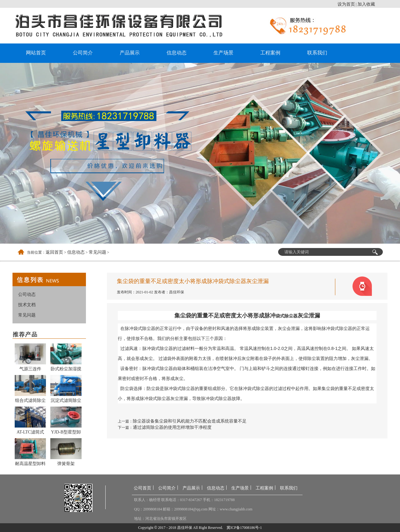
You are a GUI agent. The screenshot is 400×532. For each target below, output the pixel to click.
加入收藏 (366, 4)
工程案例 (270, 53)
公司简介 (83, 53)
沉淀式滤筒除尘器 (66, 402)
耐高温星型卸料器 (30, 465)
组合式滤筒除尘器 (30, 402)
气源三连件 (30, 369)
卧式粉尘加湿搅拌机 (66, 370)
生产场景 (223, 53)
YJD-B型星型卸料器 (66, 433)
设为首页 (346, 4)
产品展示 (130, 53)
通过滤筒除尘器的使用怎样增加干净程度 (172, 427)
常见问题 (97, 252)
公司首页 (142, 488)
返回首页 (54, 252)
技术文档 (27, 305)
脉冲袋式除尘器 (140, 328)
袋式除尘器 (287, 316)
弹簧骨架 (66, 464)
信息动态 (177, 53)
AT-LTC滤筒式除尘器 (30, 433)
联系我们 (317, 53)
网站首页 (36, 53)
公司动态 (27, 294)
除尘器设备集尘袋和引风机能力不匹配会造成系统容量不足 (190, 421)
